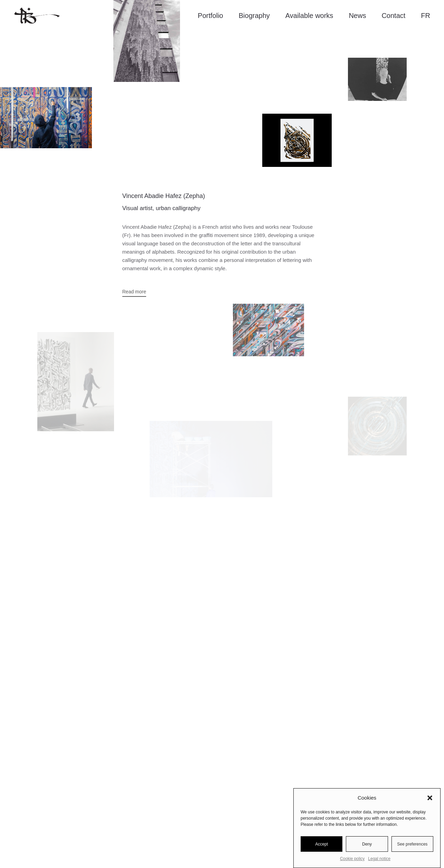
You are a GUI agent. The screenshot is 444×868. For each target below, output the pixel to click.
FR (426, 16)
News (357, 16)
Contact (393, 16)
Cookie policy (352, 859)
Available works (309, 16)
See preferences (412, 844)
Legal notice (379, 859)
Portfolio (210, 16)
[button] (430, 798)
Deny (367, 844)
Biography (254, 16)
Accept (322, 844)
